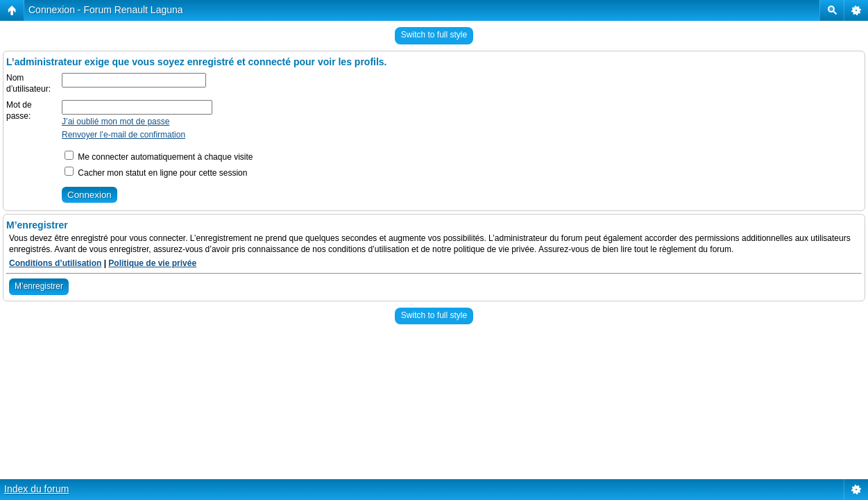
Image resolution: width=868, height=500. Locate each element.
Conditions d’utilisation (55, 263)
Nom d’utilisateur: (28, 83)
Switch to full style (434, 35)
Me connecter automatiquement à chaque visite (159, 157)
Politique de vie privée (152, 263)
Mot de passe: (19, 110)
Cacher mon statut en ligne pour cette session (156, 173)
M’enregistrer (39, 286)
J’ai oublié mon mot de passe (116, 122)
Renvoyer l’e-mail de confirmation (124, 135)
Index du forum (36, 489)
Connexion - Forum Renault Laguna (106, 10)
